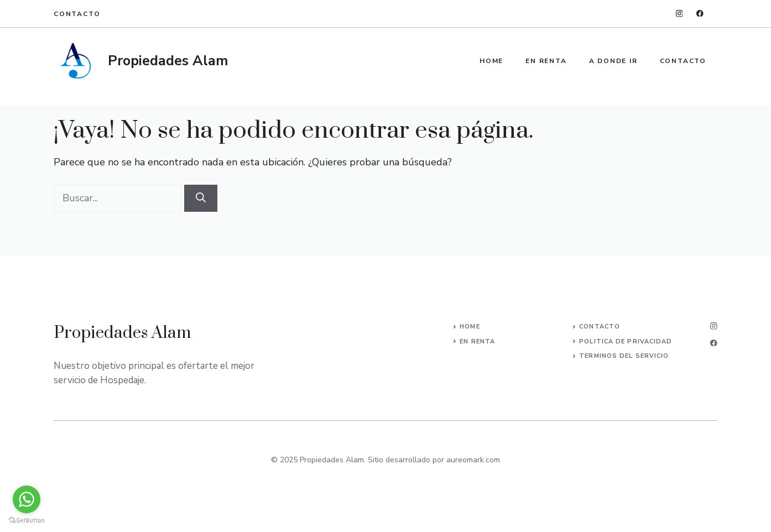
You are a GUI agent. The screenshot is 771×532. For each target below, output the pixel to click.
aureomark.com (473, 460)
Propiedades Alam (168, 61)
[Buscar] (201, 198)
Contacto (77, 14)
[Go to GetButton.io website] (27, 521)
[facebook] (700, 14)
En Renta (546, 61)
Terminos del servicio (624, 356)
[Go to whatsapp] (27, 499)
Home (491, 61)
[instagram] (679, 14)
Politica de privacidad (626, 341)
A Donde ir (613, 61)
